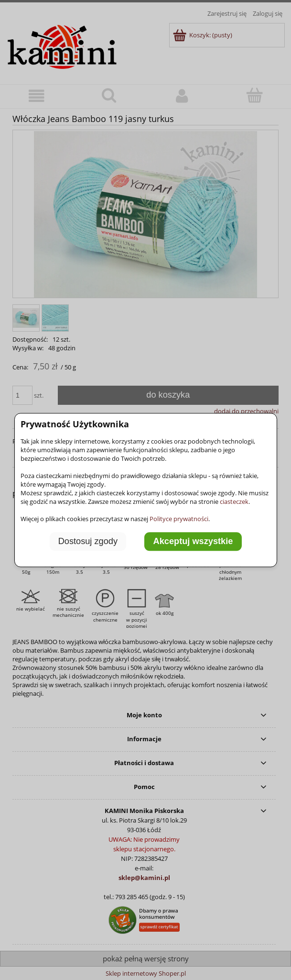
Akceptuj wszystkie (193, 542)
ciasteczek (234, 501)
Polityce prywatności (179, 519)
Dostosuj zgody (88, 542)
